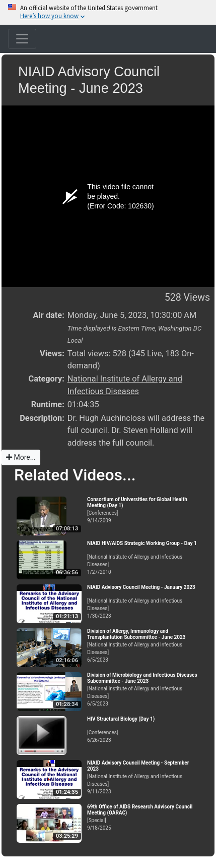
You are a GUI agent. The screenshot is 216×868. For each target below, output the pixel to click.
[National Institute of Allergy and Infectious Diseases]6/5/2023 (142, 645)
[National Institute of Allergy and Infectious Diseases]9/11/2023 (142, 777)
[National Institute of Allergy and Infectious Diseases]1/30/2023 (142, 602)
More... (21, 457)
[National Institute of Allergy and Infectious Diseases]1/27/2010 (142, 558)
